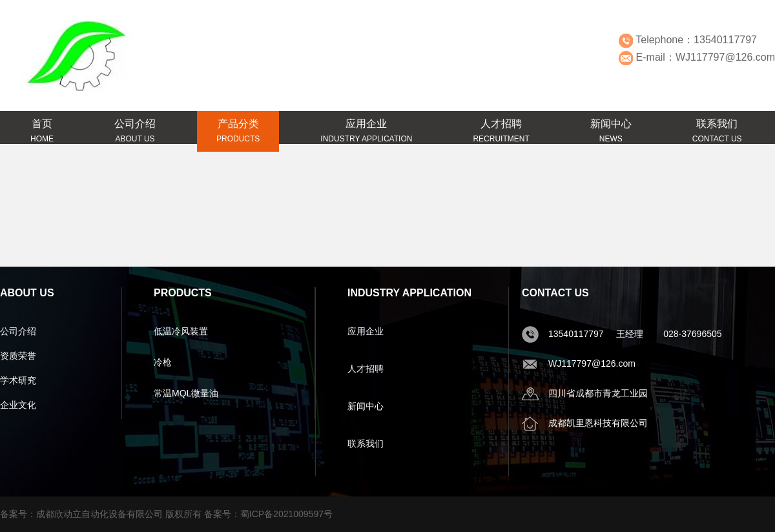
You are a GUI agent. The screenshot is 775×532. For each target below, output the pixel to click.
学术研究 (18, 380)
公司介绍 (18, 331)
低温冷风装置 (181, 331)
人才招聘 (366, 369)
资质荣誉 (18, 356)
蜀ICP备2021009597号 (286, 514)
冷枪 (163, 362)
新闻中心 (366, 406)
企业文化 (18, 405)
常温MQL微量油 (186, 393)
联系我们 (366, 444)
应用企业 (366, 331)
